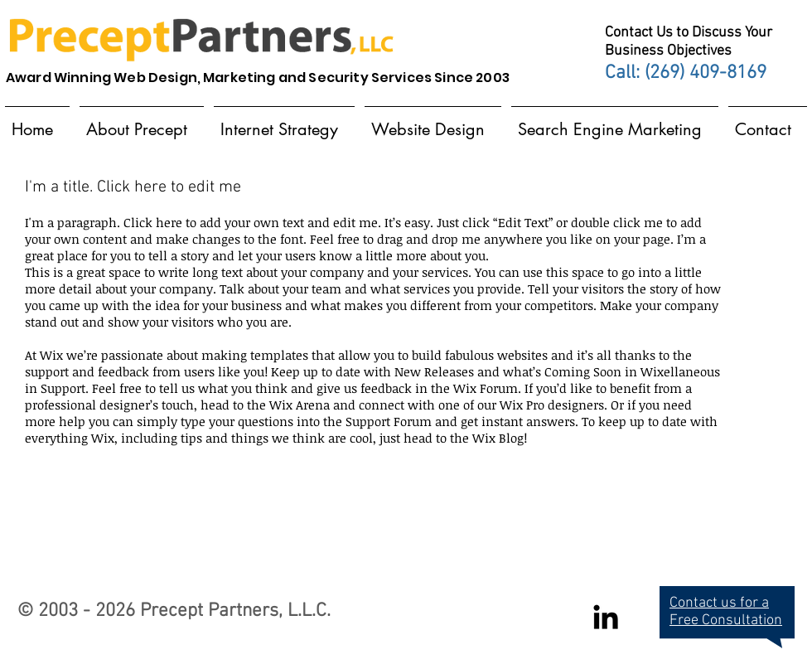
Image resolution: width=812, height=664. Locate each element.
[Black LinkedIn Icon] (606, 617)
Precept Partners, (211, 611)
